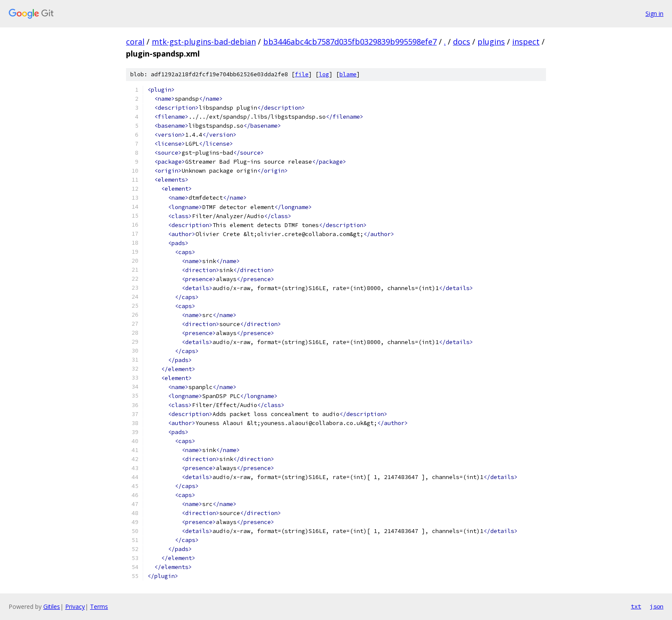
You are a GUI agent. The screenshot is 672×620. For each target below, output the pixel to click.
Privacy (75, 607)
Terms (99, 607)
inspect (526, 42)
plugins (491, 42)
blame (348, 74)
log (324, 74)
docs (462, 42)
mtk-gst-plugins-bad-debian (204, 42)
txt (636, 606)
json (657, 606)
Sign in (654, 13)
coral (135, 42)
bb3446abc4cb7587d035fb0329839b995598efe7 (350, 42)
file (302, 74)
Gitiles (52, 607)
